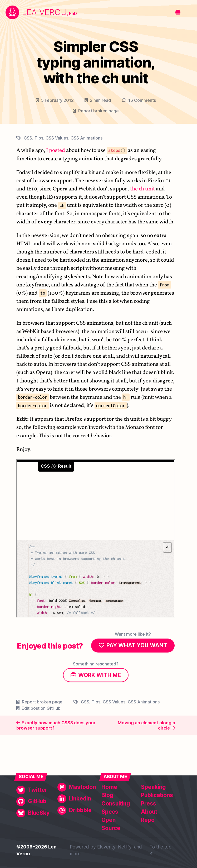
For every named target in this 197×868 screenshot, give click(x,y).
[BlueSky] (36, 813)
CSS (28, 138)
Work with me (100, 675)
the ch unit (142, 189)
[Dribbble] (77, 810)
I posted (56, 151)
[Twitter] (36, 790)
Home (109, 787)
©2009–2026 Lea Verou (36, 850)
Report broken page (98, 111)
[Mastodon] (77, 787)
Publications (157, 795)
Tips (39, 138)
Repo (148, 820)
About (149, 812)
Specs (110, 812)
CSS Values (57, 138)
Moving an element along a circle (146, 725)
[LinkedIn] (77, 799)
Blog (107, 795)
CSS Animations (87, 138)
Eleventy (106, 847)
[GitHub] (36, 801)
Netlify (125, 847)
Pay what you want (137, 646)
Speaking (153, 787)
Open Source (111, 824)
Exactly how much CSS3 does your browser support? (56, 725)
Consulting (116, 804)
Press (149, 804)
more (75, 854)
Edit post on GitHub (41, 708)
